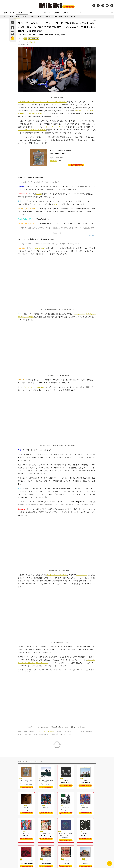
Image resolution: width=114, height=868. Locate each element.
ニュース (47, 13)
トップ (5, 13)
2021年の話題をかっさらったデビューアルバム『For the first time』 (42, 102)
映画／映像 (58, 16)
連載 (31, 13)
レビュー (38, 13)
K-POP (24, 16)
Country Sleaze (81, 575)
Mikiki (55, 204)
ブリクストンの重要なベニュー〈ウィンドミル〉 (47, 502)
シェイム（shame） (39, 248)
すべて (4, 16)
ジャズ (39, 16)
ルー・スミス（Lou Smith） (45, 731)
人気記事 (56, 13)
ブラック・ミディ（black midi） (34, 387)
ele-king (39, 194)
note (63, 124)
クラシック (48, 16)
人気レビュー (67, 13)
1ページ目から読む (91, 235)
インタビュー (22, 13)
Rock (60, 161)
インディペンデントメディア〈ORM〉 (32, 130)
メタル (31, 16)
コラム (12, 13)
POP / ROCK (54, 161)
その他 (73, 16)
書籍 (66, 16)
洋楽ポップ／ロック (33, 39)
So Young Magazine (79, 502)
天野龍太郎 (32, 42)
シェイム (24, 502)
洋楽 (17, 16)
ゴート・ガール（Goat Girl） (57, 575)
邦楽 (11, 16)
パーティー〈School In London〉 (54, 127)
